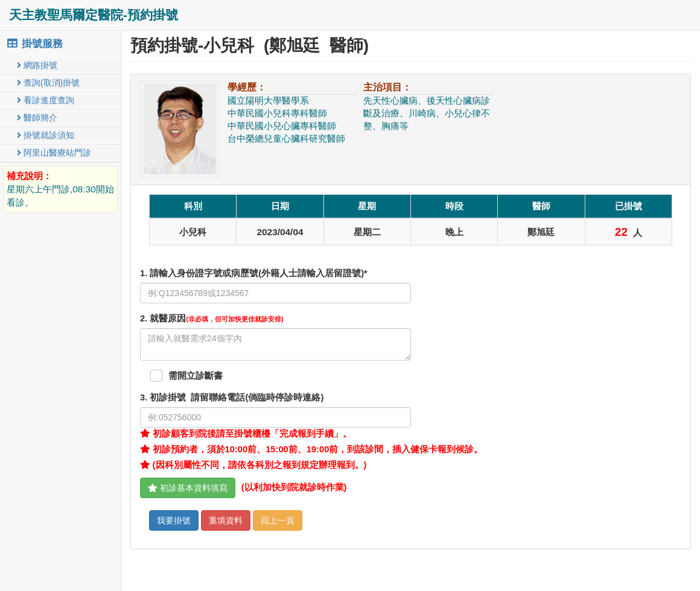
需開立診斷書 (196, 376)
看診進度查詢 (46, 100)
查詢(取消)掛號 (48, 83)
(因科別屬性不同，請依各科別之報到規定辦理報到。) (253, 465)
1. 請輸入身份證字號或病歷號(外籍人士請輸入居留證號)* (254, 273)
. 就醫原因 (212, 318)
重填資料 (226, 520)
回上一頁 (278, 520)
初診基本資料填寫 (188, 488)
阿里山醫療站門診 (54, 153)
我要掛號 (174, 520)
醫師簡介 (37, 118)
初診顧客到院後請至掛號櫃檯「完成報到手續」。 (246, 434)
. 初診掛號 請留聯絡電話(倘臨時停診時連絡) (232, 397)
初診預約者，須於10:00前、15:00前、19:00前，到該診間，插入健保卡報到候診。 (311, 449)
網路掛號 (37, 65)
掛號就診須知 (46, 135)
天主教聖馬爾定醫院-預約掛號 (94, 15)
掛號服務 (34, 44)
